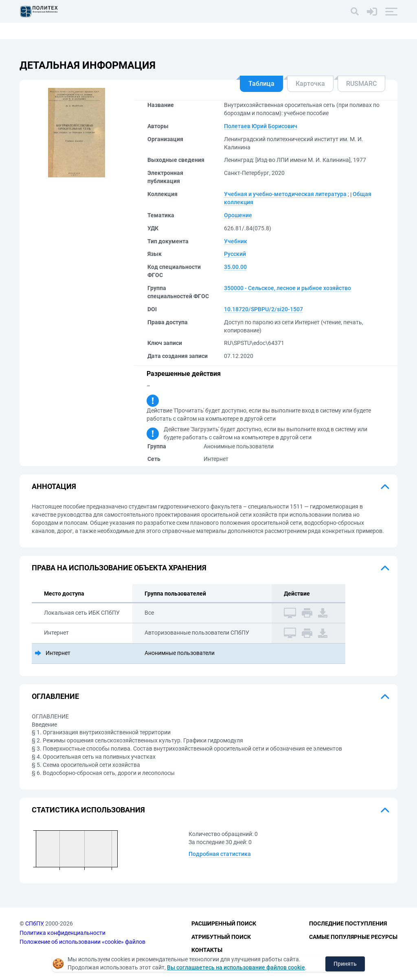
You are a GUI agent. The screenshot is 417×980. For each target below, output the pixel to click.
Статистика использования (88, 810)
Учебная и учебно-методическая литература (285, 194)
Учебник (236, 241)
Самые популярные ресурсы (353, 937)
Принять (345, 964)
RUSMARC (361, 84)
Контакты (207, 950)
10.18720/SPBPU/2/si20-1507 (263, 309)
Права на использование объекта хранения (119, 568)
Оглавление (55, 696)
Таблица (261, 84)
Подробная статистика (220, 854)
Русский (235, 254)
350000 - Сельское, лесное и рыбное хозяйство (288, 288)
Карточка (310, 84)
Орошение (238, 215)
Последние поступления (348, 923)
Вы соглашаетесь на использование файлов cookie (236, 967)
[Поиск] (355, 11)
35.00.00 (235, 267)
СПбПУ (34, 923)
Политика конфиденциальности (63, 933)
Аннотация (54, 486)
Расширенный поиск (224, 923)
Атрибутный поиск (221, 937)
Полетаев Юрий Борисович (261, 126)
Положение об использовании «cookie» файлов (82, 942)
